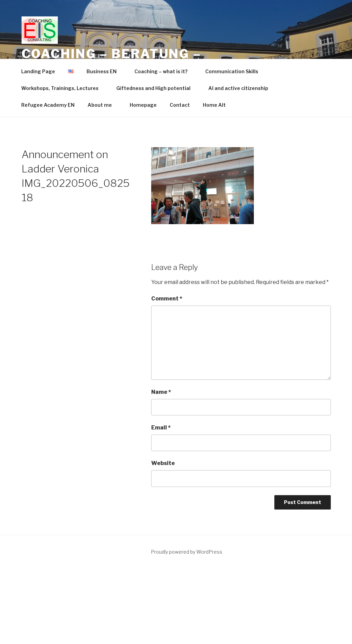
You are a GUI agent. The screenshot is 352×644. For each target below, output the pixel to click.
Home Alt (214, 105)
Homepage (143, 105)
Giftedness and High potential (157, 88)
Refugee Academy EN (48, 105)
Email (161, 428)
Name (161, 392)
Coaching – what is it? (164, 71)
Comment (167, 299)
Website (163, 463)
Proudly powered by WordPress (187, 552)
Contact (180, 105)
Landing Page (38, 71)
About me (103, 105)
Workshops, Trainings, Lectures (63, 88)
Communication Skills (232, 71)
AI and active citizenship (238, 88)
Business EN (105, 71)
